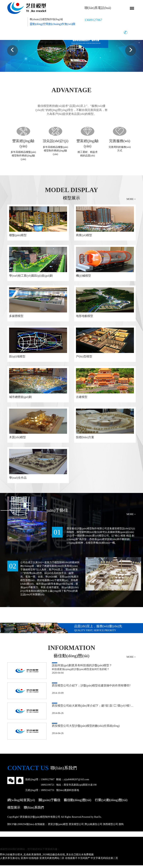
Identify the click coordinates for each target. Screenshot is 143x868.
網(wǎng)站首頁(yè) (21, 803)
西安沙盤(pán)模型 (58, 827)
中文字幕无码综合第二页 (104, 861)
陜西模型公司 (111, 827)
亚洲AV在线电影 (30, 861)
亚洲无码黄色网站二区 (52, 861)
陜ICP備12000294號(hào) (21, 827)
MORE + (131, 199)
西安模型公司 (76, 827)
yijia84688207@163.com (76, 782)
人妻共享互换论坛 (10, 861)
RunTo (98, 820)
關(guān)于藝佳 (49, 803)
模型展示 (14, 810)
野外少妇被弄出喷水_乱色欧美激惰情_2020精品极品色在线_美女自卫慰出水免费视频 (47, 857)
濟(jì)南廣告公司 (93, 827)
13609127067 (48, 782)
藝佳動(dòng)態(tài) (78, 803)
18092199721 (48, 787)
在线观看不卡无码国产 (78, 861)
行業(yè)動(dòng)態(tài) (111, 803)
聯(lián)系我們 (34, 810)
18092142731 (48, 793)
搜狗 (121, 827)
